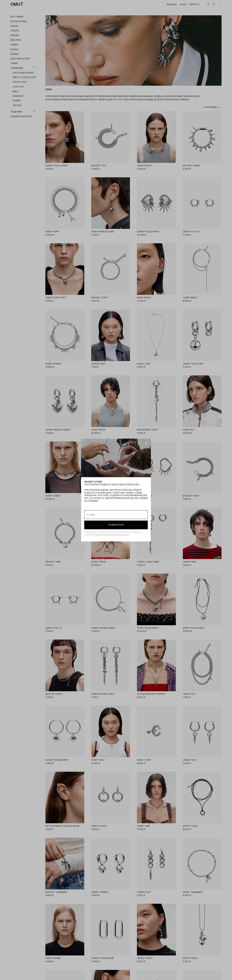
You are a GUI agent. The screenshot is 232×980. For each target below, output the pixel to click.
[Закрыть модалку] (146, 443)
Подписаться (116, 525)
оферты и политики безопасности (112, 535)
